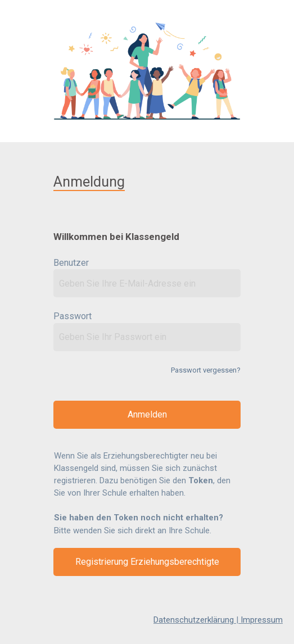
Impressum (262, 620)
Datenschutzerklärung (194, 620)
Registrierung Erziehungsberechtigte (147, 562)
